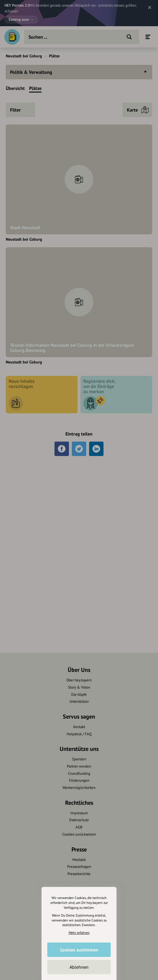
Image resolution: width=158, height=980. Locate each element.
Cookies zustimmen (79, 950)
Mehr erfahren (79, 933)
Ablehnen (79, 967)
